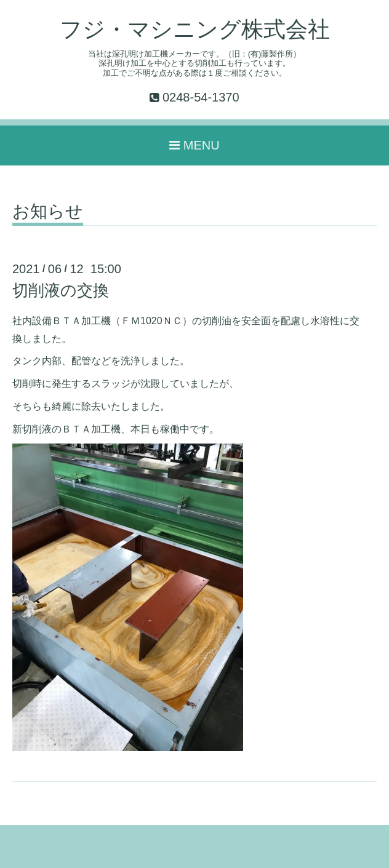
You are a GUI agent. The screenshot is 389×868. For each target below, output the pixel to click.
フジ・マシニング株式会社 (195, 29)
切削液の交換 (61, 290)
